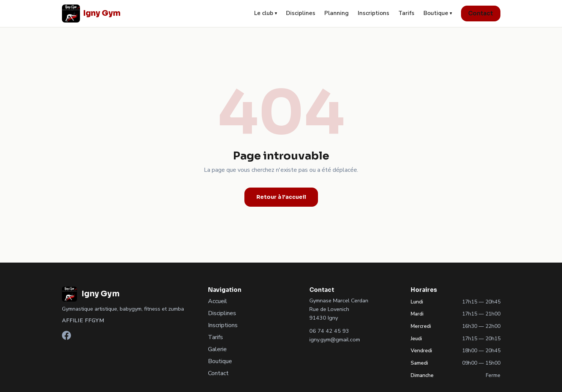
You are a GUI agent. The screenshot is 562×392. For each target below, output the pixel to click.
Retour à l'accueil (281, 197)
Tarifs (406, 13)
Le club (266, 13)
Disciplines (301, 13)
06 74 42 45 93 (329, 331)
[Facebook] (66, 338)
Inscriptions (374, 13)
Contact (481, 13)
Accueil (218, 301)
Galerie (217, 349)
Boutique (438, 13)
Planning (337, 13)
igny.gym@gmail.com (335, 339)
